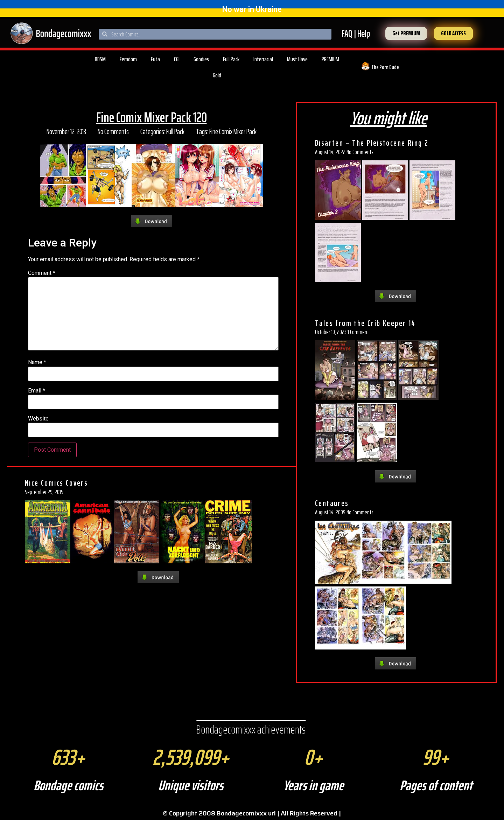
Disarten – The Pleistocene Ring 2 (372, 143)
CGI (177, 59)
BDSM (100, 59)
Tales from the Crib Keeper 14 (365, 323)
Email (37, 391)
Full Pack (231, 59)
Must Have (297, 59)
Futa (155, 59)
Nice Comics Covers (56, 483)
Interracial (263, 59)
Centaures (332, 503)
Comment (42, 273)
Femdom (128, 59)
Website (38, 419)
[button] (406, 33)
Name (37, 362)
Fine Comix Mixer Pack (233, 131)
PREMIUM (330, 59)
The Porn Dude (385, 67)
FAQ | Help (356, 33)
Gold (217, 75)
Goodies (201, 59)
